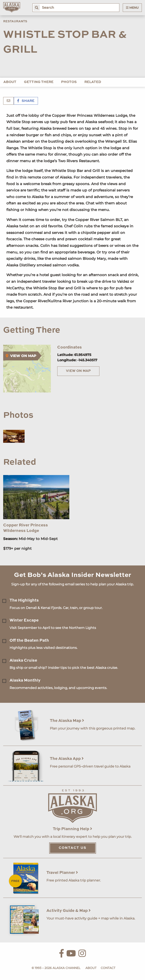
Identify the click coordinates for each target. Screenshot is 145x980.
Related (93, 82)
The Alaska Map (67, 721)
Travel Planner (62, 873)
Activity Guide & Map (69, 911)
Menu (132, 8)
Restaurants (15, 21)
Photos (69, 82)
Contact (108, 968)
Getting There (39, 82)
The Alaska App (67, 759)
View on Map (78, 371)
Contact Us (73, 848)
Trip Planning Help (72, 829)
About (10, 82)
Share (26, 101)
